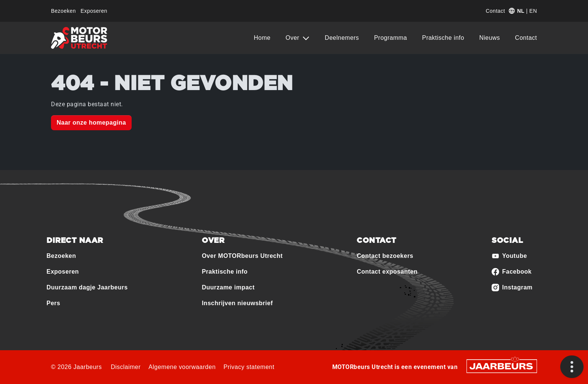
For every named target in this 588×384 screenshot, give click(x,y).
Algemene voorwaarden (182, 367)
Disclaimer (126, 367)
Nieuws (490, 38)
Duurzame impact (228, 287)
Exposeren (94, 11)
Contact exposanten (387, 272)
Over (293, 38)
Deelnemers (342, 38)
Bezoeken (63, 11)
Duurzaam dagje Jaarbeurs (87, 287)
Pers (53, 303)
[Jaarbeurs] (502, 366)
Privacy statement (249, 367)
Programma (390, 38)
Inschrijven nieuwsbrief (237, 303)
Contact (495, 11)
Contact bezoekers (385, 256)
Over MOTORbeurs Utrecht (242, 256)
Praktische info (443, 38)
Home (262, 38)
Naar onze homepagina (91, 123)
